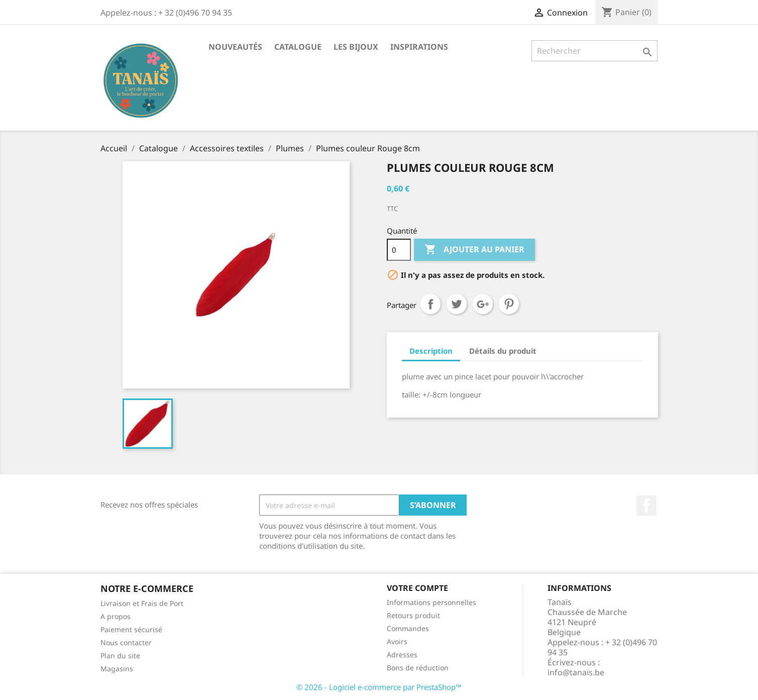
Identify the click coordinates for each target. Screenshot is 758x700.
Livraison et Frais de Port (142, 603)
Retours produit (413, 615)
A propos (116, 616)
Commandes (408, 628)
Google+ (483, 304)
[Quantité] (399, 250)
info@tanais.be (576, 672)
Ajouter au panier (474, 250)
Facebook (646, 506)
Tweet (457, 304)
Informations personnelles (431, 602)
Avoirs (397, 641)
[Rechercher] (594, 51)
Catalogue (298, 47)
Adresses (402, 655)
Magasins (117, 669)
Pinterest (509, 304)
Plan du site (120, 656)
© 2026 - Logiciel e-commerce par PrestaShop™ (379, 687)
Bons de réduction (418, 668)
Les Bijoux (356, 47)
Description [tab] (431, 351)
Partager (430, 304)
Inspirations (419, 47)
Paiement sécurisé (131, 629)
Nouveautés (235, 47)
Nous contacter (126, 642)
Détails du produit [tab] (503, 351)
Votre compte (417, 588)
